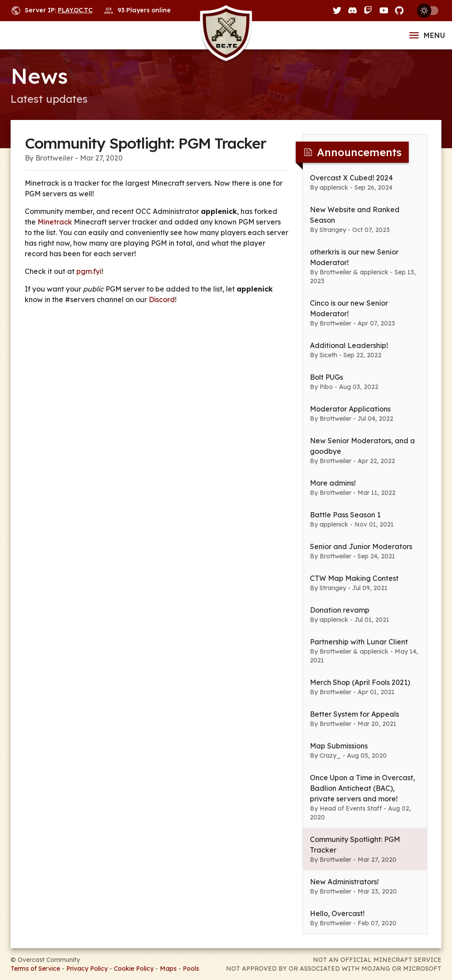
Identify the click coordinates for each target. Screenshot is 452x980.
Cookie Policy (134, 969)
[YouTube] (384, 10)
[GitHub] (399, 10)
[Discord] (352, 10)
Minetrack (55, 222)
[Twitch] (368, 10)
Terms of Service (35, 969)
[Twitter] (337, 10)
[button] (365, 182)
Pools (191, 969)
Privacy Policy (87, 969)
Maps (168, 969)
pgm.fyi (89, 271)
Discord (162, 299)
